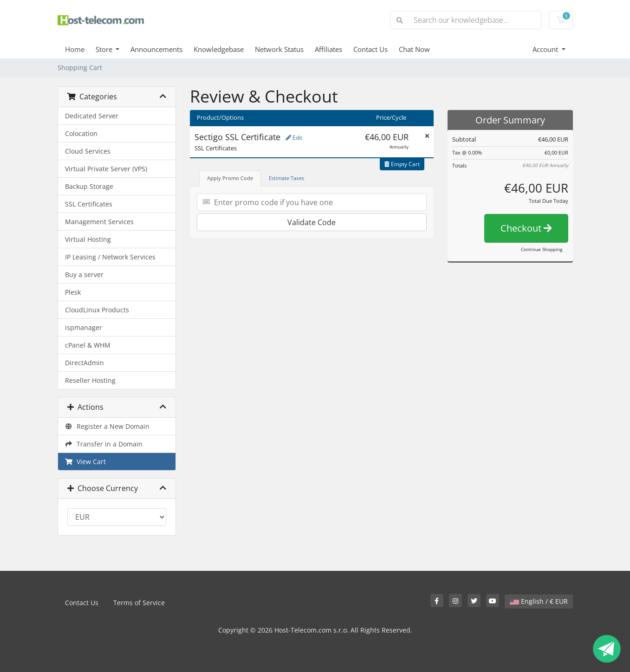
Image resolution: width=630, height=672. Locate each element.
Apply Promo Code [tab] (230, 178)
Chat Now (414, 49)
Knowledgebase (219, 49)
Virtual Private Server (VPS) (106, 169)
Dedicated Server (92, 116)
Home (75, 49)
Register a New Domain (107, 426)
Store (105, 49)
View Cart (86, 462)
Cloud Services (88, 151)
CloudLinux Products (97, 310)
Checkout (526, 228)
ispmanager (84, 327)
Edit (294, 138)
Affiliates (328, 49)
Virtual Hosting (88, 239)
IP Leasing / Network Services (110, 257)
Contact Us (370, 49)
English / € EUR (539, 601)
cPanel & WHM (88, 345)
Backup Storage (89, 186)
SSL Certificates (89, 204)
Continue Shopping (542, 249)
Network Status (279, 49)
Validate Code (312, 222)
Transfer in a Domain (104, 444)
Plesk (73, 292)
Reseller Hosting (90, 380)
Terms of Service (139, 603)
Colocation (81, 133)
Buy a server (84, 275)
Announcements (156, 49)
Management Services (99, 222)
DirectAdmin (84, 363)
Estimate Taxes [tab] (286, 178)
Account (546, 49)
